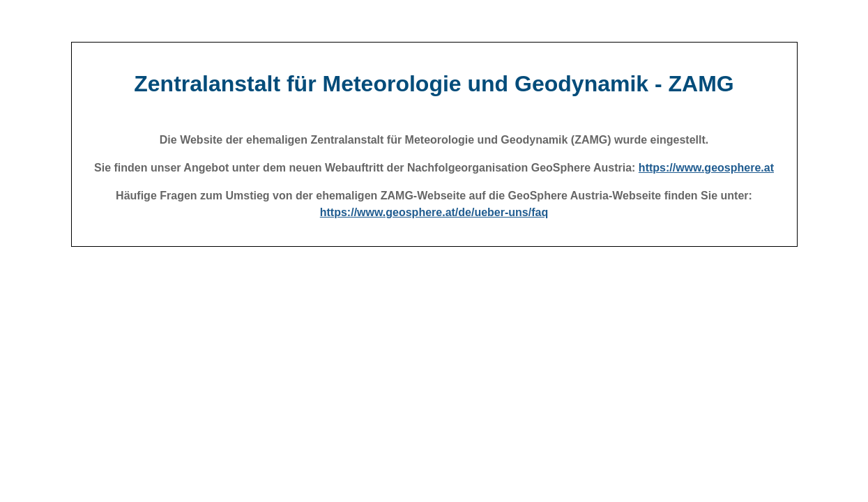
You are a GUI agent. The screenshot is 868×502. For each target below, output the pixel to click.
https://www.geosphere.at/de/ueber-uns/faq (434, 212)
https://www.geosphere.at (706, 168)
